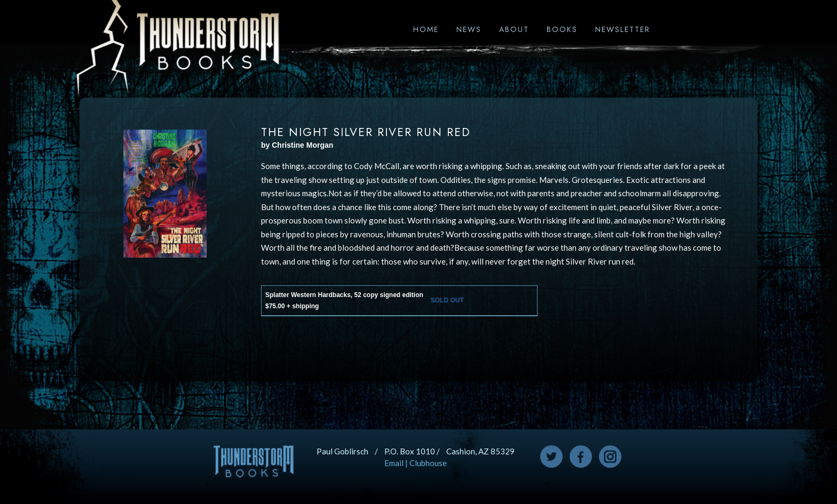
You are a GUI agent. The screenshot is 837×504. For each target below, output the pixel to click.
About (514, 29)
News (469, 29)
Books (562, 29)
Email (394, 463)
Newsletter (623, 29)
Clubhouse (428, 463)
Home (426, 29)
